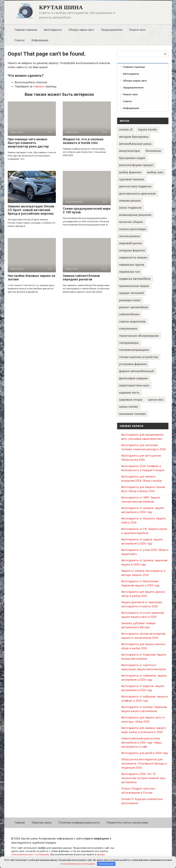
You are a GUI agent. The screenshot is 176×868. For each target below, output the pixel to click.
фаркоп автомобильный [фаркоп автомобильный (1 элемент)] (137, 371)
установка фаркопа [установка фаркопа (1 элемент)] (133, 364)
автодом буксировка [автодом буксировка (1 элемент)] (134, 137)
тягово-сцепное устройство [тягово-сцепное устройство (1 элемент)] (139, 357)
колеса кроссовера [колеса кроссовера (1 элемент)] (133, 229)
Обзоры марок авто (81, 30)
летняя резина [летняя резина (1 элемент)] (130, 236)
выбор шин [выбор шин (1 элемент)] (155, 172)
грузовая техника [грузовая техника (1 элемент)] (132, 179)
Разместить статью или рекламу (127, 823)
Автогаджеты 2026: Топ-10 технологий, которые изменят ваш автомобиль (143, 778)
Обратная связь (42, 823)
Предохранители (112, 30)
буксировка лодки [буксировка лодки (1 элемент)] (132, 158)
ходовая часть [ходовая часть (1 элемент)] (129, 393)
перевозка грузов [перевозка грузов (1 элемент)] (132, 265)
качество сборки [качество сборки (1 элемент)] (131, 222)
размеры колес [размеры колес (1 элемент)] (130, 300)
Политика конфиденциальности (79, 823)
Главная (20, 823)
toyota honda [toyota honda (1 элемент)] (147, 129)
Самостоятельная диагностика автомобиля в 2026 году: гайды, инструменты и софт (142, 743)
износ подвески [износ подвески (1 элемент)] (130, 208)
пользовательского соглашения (30, 855)
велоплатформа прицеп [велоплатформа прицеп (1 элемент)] (136, 165)
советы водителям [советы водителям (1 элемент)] (132, 321)
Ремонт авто (137, 30)
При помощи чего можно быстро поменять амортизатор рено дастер (28, 143)
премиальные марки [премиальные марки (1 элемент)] (134, 286)
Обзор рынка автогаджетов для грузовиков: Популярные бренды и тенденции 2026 (144, 764)
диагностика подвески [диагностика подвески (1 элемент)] (135, 186)
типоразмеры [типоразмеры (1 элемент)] (129, 343)
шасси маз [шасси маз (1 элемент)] (156, 400)
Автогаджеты (53, 30)
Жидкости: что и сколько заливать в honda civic (83, 141)
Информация (40, 40)
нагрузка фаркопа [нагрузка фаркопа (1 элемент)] (132, 250)
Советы (20, 40)
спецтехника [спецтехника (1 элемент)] (128, 328)
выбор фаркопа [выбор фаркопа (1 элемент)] (130, 172)
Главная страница (26, 30)
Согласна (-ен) (106, 864)
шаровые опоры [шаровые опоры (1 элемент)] (131, 400)
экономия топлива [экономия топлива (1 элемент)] (133, 414)
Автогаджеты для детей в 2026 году (145, 753)
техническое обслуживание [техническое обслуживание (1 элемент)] (139, 336)
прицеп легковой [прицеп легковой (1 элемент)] (131, 293)
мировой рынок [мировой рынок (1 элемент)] (131, 243)
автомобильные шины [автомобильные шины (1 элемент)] (135, 144)
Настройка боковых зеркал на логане (31, 277)
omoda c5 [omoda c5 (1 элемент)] (126, 129)
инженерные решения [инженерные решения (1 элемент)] (135, 215)
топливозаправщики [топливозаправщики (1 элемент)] (134, 350)
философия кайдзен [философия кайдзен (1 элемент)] (134, 378)
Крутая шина (61, 7)
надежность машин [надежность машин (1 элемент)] (133, 257)
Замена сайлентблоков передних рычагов (81, 277)
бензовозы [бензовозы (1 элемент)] (153, 151)
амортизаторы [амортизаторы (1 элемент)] (130, 151)
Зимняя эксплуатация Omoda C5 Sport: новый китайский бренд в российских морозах (31, 210)
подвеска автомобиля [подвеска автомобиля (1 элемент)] (135, 279)
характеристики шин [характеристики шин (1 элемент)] (134, 385)
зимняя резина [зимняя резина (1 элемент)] (130, 201)
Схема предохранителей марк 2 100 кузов (87, 210)
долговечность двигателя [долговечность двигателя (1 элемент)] (137, 194)
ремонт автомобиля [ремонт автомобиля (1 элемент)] (134, 307)
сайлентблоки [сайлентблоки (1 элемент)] (129, 314)
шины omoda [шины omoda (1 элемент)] (129, 407)
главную (39, 86)
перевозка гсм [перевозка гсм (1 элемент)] (130, 272)
